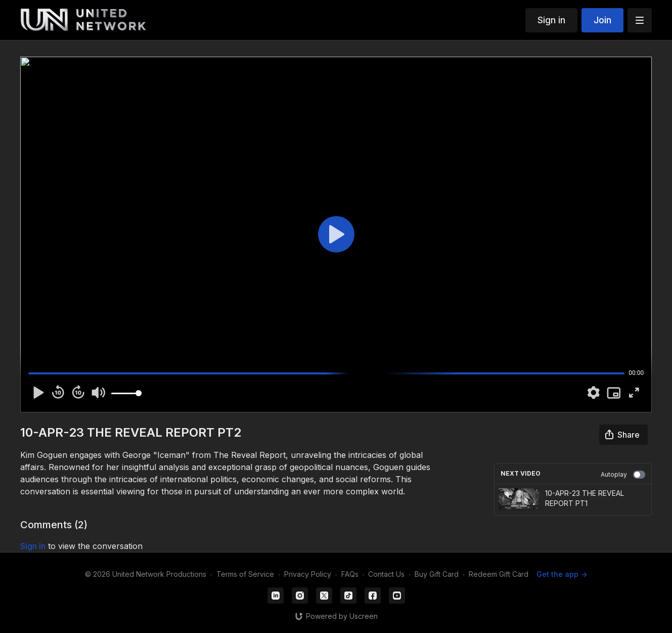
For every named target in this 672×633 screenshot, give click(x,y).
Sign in (551, 20)
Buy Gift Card (437, 574)
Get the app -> (562, 574)
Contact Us (386, 574)
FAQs (350, 574)
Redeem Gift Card (499, 574)
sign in (33, 546)
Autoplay (623, 475)
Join (602, 20)
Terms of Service (245, 574)
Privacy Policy (308, 574)
